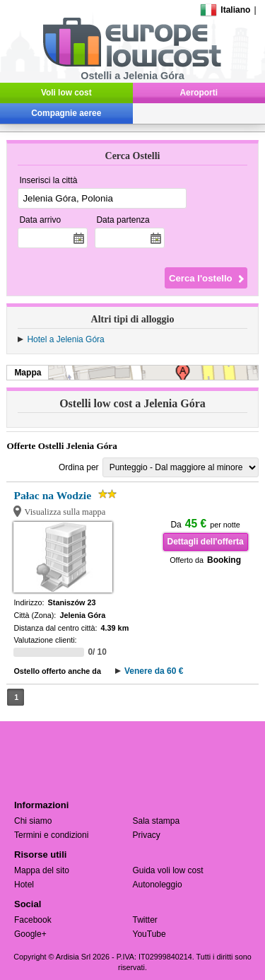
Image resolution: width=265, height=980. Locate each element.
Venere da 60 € (154, 671)
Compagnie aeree (66, 113)
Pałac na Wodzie (52, 495)
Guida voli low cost (168, 870)
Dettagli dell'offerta (206, 542)
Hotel (24, 885)
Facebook (33, 920)
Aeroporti (199, 93)
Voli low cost (66, 93)
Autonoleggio (158, 885)
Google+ (30, 934)
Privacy (147, 835)
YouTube (149, 934)
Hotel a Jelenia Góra (65, 339)
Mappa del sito (42, 870)
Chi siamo (33, 821)
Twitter (145, 920)
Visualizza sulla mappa (65, 512)
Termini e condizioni (51, 835)
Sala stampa (157, 821)
